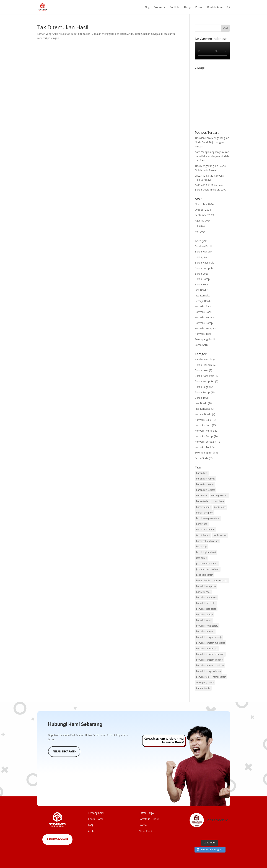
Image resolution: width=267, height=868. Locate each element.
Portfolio (175, 7)
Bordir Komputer (205, 268)
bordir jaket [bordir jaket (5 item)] (220, 507)
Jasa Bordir (201, 290)
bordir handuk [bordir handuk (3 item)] (203, 507)
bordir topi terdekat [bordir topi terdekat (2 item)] (206, 552)
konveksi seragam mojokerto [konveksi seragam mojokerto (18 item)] (211, 643)
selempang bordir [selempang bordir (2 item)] (205, 682)
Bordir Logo (202, 274)
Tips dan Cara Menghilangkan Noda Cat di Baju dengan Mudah (212, 142)
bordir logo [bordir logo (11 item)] (202, 524)
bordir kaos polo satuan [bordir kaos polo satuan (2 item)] (208, 518)
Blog (147, 7)
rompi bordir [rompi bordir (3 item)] (219, 677)
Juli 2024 (200, 226)
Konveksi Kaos (203, 312)
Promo (199, 7)
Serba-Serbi (202, 345)
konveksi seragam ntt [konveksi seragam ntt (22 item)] (207, 649)
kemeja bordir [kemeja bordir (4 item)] (203, 581)
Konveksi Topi (203, 334)
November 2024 (204, 204)
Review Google (57, 839)
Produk (158, 7)
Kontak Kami (215, 7)
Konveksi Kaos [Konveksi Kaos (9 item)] (203, 592)
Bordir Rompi (203, 279)
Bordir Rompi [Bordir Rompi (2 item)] (203, 535)
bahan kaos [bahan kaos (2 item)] (202, 496)
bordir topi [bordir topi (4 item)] (202, 547)
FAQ (90, 825)
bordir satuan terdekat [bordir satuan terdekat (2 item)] (208, 541)
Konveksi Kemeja (205, 317)
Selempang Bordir (205, 339)
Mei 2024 (200, 232)
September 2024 (204, 215)
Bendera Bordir (204, 246)
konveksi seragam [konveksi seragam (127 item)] (205, 631)
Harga (188, 7)
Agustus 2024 (203, 221)
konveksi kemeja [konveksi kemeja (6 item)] (204, 615)
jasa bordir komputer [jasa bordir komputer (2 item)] (207, 564)
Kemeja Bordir (203, 301)
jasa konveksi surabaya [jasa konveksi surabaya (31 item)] (208, 569)
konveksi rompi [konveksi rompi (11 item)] (204, 620)
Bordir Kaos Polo (205, 263)
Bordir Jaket (202, 257)
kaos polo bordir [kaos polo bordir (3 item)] (204, 575)
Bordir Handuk (203, 251)
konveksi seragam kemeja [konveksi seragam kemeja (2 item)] (209, 637)
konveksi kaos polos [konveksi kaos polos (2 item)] (206, 609)
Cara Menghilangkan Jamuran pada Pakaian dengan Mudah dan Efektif (212, 156)
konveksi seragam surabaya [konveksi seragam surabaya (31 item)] (210, 665)
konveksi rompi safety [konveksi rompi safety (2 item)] (207, 626)
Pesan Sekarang (64, 751)
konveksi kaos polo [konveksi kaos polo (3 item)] (206, 603)
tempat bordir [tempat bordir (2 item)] (203, 688)
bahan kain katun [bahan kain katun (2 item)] (205, 484)
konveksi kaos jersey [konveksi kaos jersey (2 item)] (206, 597)
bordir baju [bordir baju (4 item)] (218, 501)
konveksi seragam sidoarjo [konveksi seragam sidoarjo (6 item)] (209, 660)
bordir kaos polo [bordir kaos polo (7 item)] (204, 513)
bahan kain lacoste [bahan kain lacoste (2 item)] (206, 490)
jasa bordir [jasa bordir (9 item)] (202, 558)
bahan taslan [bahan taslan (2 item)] (203, 501)
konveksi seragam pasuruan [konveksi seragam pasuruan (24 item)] (210, 654)
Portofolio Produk (149, 819)
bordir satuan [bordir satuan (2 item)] (220, 535)
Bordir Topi (201, 284)
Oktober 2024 (203, 210)
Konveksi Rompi (204, 323)
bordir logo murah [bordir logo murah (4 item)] (205, 530)
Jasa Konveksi (203, 295)
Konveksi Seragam (205, 328)
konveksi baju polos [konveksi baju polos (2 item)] (206, 586)
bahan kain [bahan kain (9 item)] (202, 473)
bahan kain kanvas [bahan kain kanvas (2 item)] (206, 479)
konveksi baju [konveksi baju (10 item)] (221, 581)
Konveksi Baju (203, 306)
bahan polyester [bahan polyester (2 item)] (219, 496)
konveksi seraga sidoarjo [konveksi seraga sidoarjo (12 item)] (208, 671)
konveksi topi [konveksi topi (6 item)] (203, 677)
